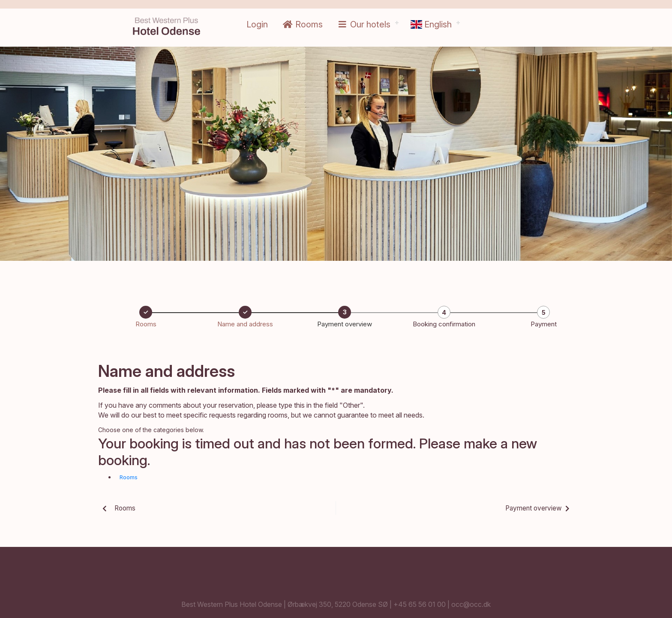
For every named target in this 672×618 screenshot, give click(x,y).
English (431, 24)
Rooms (303, 24)
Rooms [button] (129, 477)
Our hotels (364, 24)
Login (257, 24)
